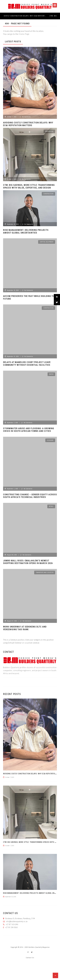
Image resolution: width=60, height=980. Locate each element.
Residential (49, 131)
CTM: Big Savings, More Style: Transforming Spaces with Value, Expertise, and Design (29, 186)
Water (51, 374)
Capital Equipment (47, 242)
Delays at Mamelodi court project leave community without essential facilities (27, 364)
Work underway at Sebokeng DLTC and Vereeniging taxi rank (25, 628)
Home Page (24, 34)
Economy (50, 440)
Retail (51, 506)
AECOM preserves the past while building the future (29, 297)
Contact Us (30, 958)
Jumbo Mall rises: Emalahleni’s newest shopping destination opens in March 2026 (28, 562)
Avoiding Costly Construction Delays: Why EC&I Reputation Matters (29, 16)
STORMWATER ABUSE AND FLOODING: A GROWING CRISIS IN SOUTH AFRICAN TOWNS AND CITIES (29, 430)
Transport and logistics (45, 572)
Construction (48, 50)
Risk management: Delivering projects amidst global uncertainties (26, 231)
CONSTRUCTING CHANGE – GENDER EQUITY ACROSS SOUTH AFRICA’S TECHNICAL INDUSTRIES (30, 496)
